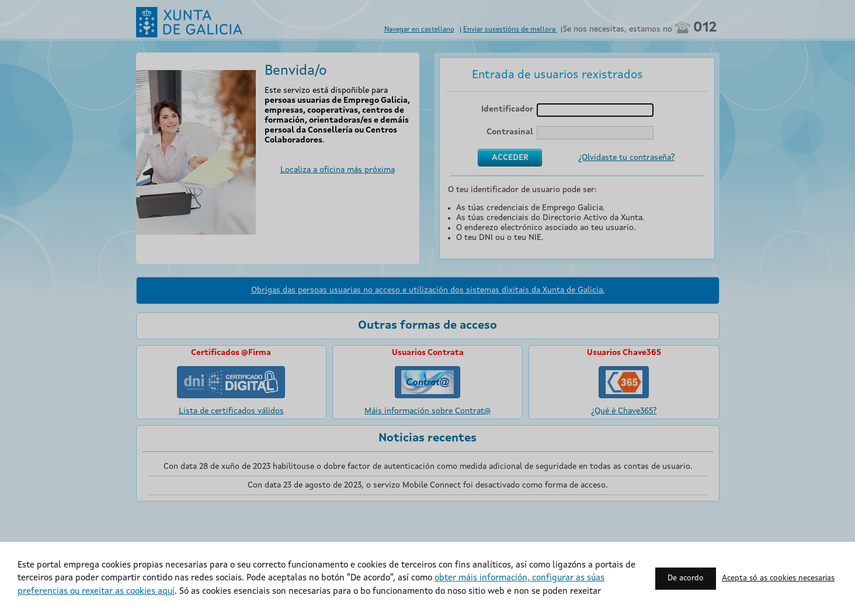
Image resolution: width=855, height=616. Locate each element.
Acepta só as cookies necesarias (778, 578)
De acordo (686, 578)
